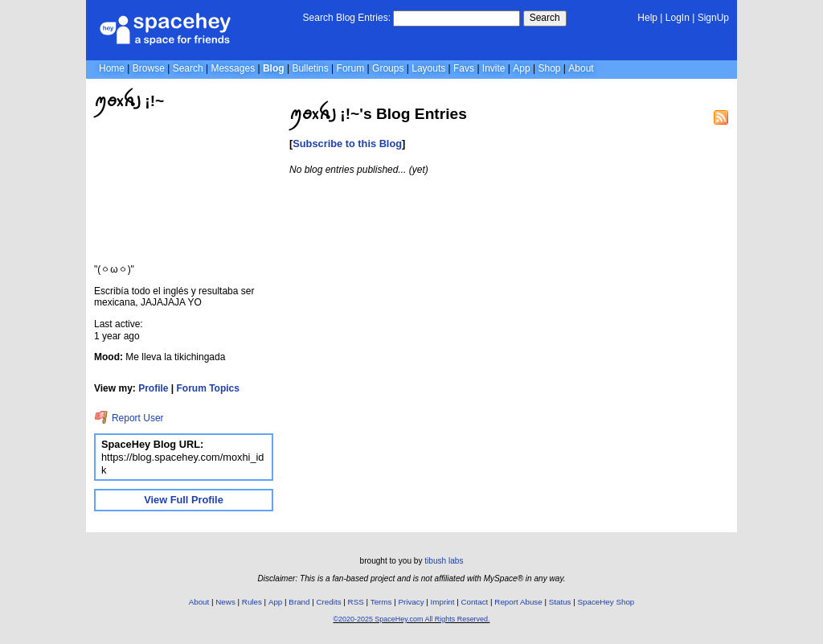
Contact (475, 602)
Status (560, 602)
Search (545, 18)
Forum (351, 68)
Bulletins (310, 68)
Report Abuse (518, 602)
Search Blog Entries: (347, 18)
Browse (149, 68)
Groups (388, 68)
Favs (464, 68)
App (521, 68)
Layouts (428, 68)
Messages (233, 68)
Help (647, 18)
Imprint (443, 602)
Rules (252, 602)
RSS (356, 602)
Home (112, 68)
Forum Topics (208, 388)
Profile (153, 388)
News (225, 602)
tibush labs (444, 561)
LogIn (678, 18)
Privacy (411, 602)
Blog (274, 68)
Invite (494, 68)
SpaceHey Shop (606, 602)
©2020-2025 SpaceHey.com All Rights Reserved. (411, 619)
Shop (549, 68)
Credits (329, 602)
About (581, 68)
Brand (299, 602)
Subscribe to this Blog (347, 144)
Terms (381, 602)
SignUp (713, 18)
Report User (129, 418)
